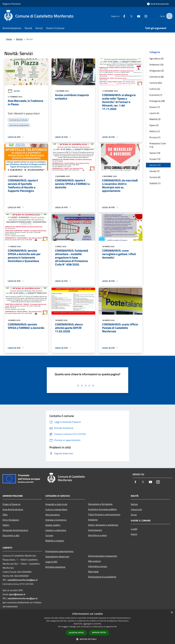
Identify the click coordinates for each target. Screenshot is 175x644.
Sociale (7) (154, 171)
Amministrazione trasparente (103, 556)
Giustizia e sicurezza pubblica (102, 509)
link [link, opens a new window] (115, 627)
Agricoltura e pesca (97, 535)
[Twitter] (129, 16)
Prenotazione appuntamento (59, 551)
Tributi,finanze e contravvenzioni (104, 514)
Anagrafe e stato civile (56, 504)
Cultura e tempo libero (56, 509)
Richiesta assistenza (55, 567)
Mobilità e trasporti (55, 541)
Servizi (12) (155, 165)
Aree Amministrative (13, 509)
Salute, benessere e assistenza (103, 525)
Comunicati (136, 509)
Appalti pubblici (53, 525)
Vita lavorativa (52, 515)
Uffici (5, 515)
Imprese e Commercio (56, 520)
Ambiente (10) (156, 65)
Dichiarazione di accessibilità (102, 577)
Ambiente (93, 520)
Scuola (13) (155, 159)
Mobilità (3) (155, 119)
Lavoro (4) (154, 113)
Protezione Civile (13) (158, 145)
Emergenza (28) (157, 101)
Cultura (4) (155, 89)
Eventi (134, 534)
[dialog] (87, 627)
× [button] (172, 613)
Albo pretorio (94, 561)
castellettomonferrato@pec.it (23, 580)
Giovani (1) (155, 107)
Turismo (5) (155, 177)
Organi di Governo (11, 504)
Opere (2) (154, 125)
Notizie (14, 91)
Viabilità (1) (155, 183)
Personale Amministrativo (15, 530)
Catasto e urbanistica (56, 530)
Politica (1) (155, 131)
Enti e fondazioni (11, 520)
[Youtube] (136, 16)
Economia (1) (156, 95)
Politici (6, 525)
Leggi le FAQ (51, 562)
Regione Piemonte (12, 4)
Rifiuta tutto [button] (99, 633)
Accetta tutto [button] (76, 633)
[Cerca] (169, 16)
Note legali (93, 571)
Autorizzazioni (95, 530)
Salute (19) (155, 153)
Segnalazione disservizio (57, 556)
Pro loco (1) (155, 137)
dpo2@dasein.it (17, 594)
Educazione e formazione (100, 504)
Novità (19, 39)
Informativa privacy (98, 566)
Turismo (49, 535)
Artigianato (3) (157, 71)
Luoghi (134, 529)
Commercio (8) (156, 77)
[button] (87, 639)
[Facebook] (122, 16)
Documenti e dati (11, 535)
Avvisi (134, 515)
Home (9, 39)
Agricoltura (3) (156, 58)
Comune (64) (156, 83)
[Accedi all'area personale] (158, 4)
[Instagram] (143, 16)
